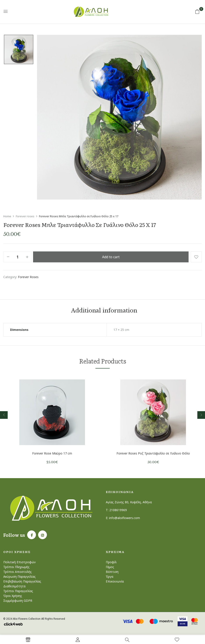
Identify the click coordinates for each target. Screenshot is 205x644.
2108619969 (118, 510)
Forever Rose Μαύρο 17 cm (52, 453)
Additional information (104, 311)
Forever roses (25, 216)
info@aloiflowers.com (125, 518)
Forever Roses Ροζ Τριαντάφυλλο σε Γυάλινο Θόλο (153, 453)
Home (7, 216)
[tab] (104, 311)
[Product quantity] (17, 257)
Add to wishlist (196, 257)
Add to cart (111, 257)
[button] (197, 11)
